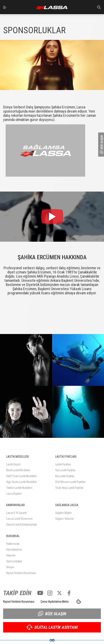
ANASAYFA (52, 8)
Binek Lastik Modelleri (18, 470)
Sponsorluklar (14, 561)
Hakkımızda (13, 544)
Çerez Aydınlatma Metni (55, 602)
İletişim (10, 567)
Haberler (11, 555)
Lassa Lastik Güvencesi (19, 519)
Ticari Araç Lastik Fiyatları (69, 488)
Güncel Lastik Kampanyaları (22, 525)
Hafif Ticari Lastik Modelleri (21, 476)
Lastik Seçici (13, 464)
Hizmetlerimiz (14, 550)
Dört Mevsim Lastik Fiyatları (70, 482)
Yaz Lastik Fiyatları (65, 470)
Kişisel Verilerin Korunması (21, 573)
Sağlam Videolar (65, 519)
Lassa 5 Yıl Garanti (17, 513)
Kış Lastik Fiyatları (65, 476)
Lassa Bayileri (14, 494)
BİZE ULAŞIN (52, 614)
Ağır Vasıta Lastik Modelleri (21, 482)
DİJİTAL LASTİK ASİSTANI (52, 627)
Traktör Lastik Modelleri (19, 488)
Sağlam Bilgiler (64, 513)
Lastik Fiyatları (63, 464)
